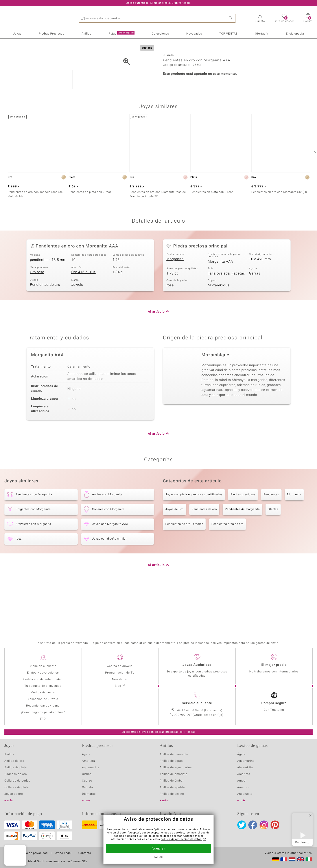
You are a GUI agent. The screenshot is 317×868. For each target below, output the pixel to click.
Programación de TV (120, 673)
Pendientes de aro (45, 331)
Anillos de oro (14, 761)
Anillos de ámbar (172, 781)
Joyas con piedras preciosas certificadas (194, 541)
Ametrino (244, 787)
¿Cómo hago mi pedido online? (43, 712)
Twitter (242, 825)
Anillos (87, 34)
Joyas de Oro (174, 556)
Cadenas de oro (16, 774)
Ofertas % (262, 34)
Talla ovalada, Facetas (226, 320)
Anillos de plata (16, 768)
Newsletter (120, 679)
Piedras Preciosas (51, 34)
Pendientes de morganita (242, 556)
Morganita (175, 305)
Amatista (89, 761)
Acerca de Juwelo (120, 666)
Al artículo (156, 358)
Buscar (231, 18)
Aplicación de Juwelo (43, 699)
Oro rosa (37, 319)
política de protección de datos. (181, 839)
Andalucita (245, 794)
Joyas (17, 34)
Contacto (85, 853)
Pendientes (271, 541)
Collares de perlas (17, 781)
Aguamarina (246, 761)
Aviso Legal (63, 853)
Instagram (264, 825)
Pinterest (275, 825)
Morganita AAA (220, 308)
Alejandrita (245, 768)
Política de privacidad (32, 853)
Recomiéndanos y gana (43, 706)
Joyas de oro (14, 794)
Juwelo (77, 331)
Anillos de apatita (172, 787)
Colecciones (160, 34)
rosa (170, 331)
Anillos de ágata (171, 761)
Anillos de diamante (174, 754)
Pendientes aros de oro (227, 570)
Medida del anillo (43, 693)
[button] (260, 18)
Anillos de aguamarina (176, 768)
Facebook (253, 825)
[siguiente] (315, 199)
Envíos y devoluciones (43, 673)
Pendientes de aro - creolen (184, 570)
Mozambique (219, 331)
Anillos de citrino (172, 794)
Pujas (121, 33)
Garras (255, 320)
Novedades (194, 34)
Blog (118, 686)
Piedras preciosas (243, 541)
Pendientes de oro (204, 556)
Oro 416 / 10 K (84, 319)
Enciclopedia (295, 34)
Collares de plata (17, 787)
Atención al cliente (43, 666)
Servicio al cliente (197, 703)
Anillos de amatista (173, 774)
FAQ (43, 719)
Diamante (89, 794)
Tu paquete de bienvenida (43, 686)
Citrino (87, 774)
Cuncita (88, 787)
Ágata (86, 754)
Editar (159, 857)
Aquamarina (91, 768)
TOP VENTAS (229, 34)
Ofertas (273, 556)
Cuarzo (87, 781)
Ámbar (242, 781)
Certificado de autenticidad (43, 679)
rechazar (191, 833)
